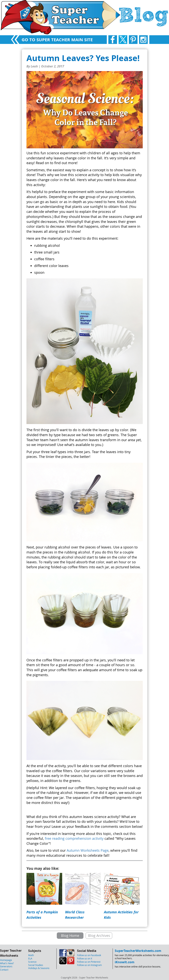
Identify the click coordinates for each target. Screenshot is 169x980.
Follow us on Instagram (89, 965)
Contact (4, 970)
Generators (6, 966)
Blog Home (70, 935)
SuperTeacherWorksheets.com (138, 951)
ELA (30, 958)
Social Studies (36, 965)
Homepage (6, 960)
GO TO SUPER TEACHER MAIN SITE (57, 40)
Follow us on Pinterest (89, 962)
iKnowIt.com (125, 962)
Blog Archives (99, 935)
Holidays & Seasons (39, 968)
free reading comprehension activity (74, 838)
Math (31, 955)
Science (32, 962)
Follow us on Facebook (89, 955)
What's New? (7, 963)
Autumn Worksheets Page (88, 850)
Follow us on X (85, 958)
